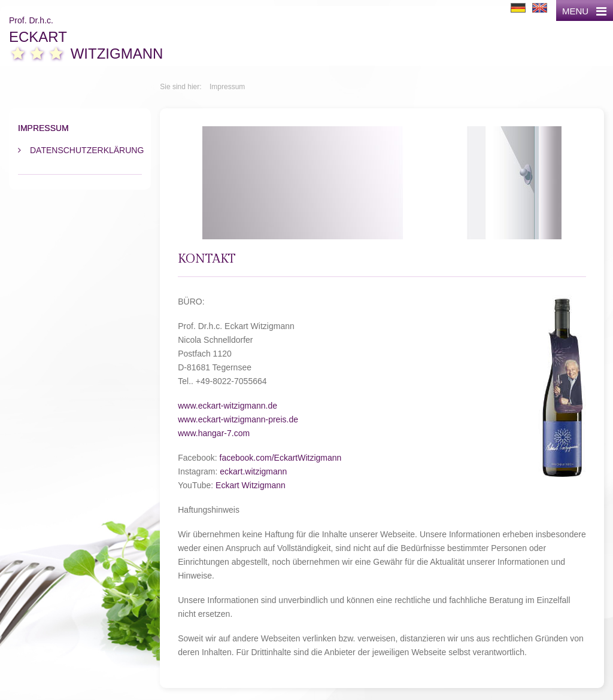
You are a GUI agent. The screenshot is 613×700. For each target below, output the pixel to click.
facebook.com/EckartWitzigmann (281, 458)
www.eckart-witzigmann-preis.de (238, 419)
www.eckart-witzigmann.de (227, 406)
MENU (584, 11)
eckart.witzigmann (253, 471)
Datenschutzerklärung (86, 150)
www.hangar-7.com (214, 433)
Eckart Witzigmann (251, 485)
